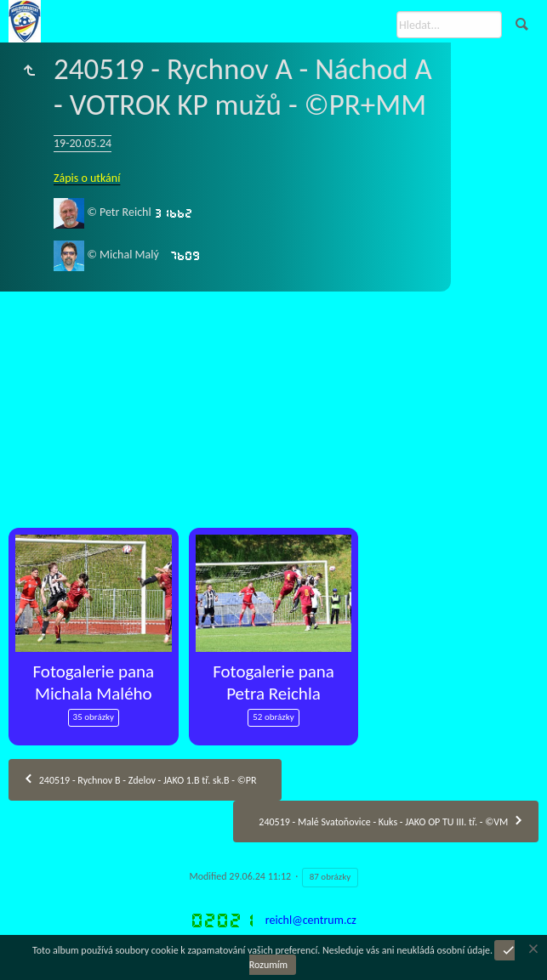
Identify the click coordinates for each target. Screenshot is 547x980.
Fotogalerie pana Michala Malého (93, 683)
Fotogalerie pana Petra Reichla (273, 683)
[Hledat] (449, 25)
